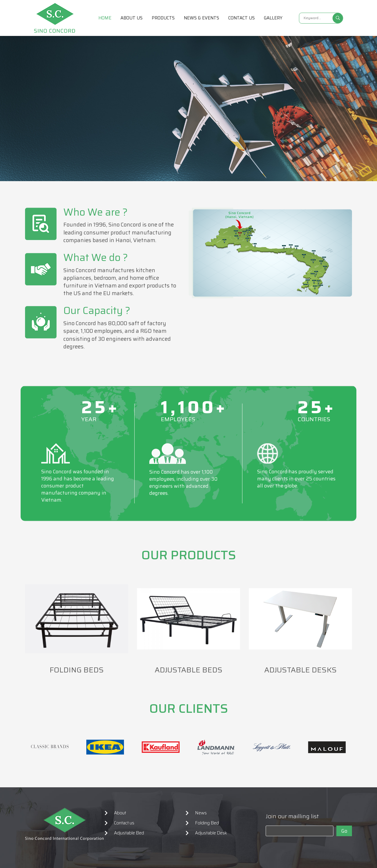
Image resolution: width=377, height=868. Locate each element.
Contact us (242, 18)
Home (105, 18)
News (201, 813)
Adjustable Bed (129, 833)
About (120, 813)
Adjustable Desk (211, 833)
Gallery (273, 18)
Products (163, 18)
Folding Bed (207, 823)
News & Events (201, 18)
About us (132, 18)
